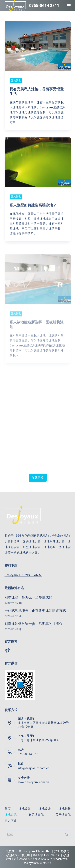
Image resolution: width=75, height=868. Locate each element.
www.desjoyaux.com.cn (33, 782)
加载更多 (38, 478)
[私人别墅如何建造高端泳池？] (38, 166)
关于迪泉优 (63, 815)
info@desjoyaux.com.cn (34, 768)
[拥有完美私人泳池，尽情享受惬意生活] (38, 46)
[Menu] (69, 6)
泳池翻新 (65, 809)
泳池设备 (25, 809)
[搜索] (67, 834)
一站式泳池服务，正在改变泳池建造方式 (35, 610)
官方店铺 (11, 821)
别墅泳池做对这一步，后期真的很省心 (33, 624)
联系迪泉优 (36, 815)
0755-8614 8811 (44, 6)
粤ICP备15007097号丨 (48, 855)
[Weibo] (7, 650)
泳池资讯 (16, 81)
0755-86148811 (28, 754)
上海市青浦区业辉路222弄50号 (38, 740)
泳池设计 (45, 809)
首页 (8, 809)
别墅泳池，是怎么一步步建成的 (28, 597)
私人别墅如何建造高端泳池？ (33, 209)
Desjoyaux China (33, 851)
